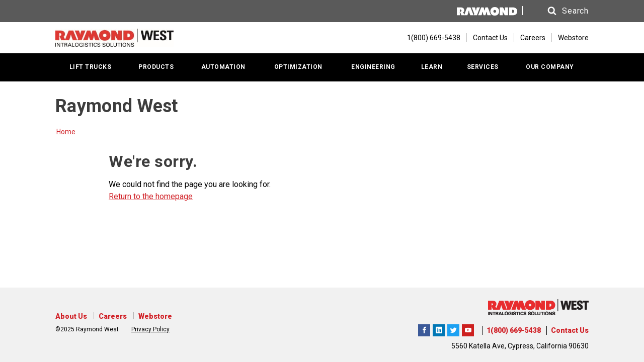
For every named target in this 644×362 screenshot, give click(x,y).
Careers (533, 38)
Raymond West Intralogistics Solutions (424, 329)
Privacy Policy (150, 329)
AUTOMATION (223, 67)
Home (66, 132)
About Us (71, 316)
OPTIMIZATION (298, 67)
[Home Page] (114, 38)
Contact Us (490, 38)
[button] (558, 11)
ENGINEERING (373, 67)
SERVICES (483, 67)
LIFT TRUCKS (91, 67)
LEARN (432, 67)
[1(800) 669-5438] (429, 38)
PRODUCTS (156, 67)
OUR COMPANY (550, 67)
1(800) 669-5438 (514, 330)
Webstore (573, 38)
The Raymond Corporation (468, 329)
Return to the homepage (151, 196)
